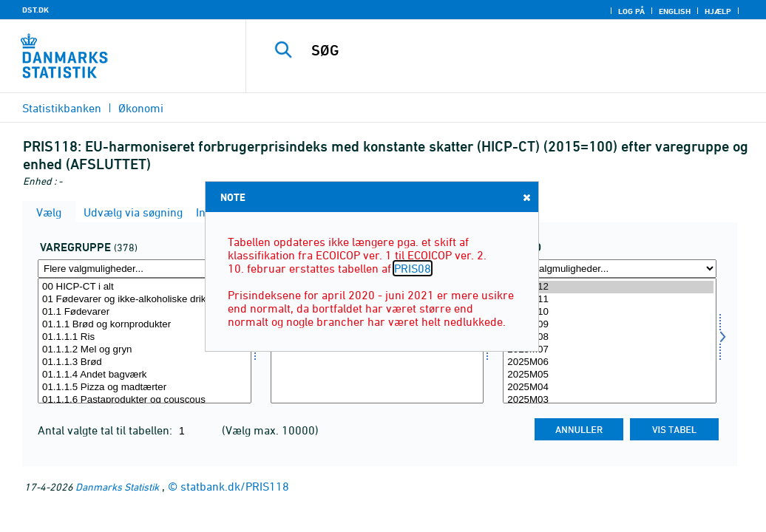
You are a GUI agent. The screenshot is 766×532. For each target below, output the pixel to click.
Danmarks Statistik (117, 487)
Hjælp (718, 11)
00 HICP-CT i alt (145, 287)
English (675, 11)
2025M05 (610, 375)
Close (526, 197)
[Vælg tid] (610, 341)
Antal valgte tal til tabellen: (106, 430)
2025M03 (610, 400)
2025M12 (610, 287)
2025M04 (610, 388)
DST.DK (35, 10)
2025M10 (610, 312)
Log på (631, 11)
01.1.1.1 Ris (145, 337)
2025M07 (610, 350)
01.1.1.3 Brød (145, 362)
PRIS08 (413, 268)
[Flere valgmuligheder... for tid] (610, 269)
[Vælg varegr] (145, 341)
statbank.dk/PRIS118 (235, 486)
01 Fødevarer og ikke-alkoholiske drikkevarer (145, 300)
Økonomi (141, 108)
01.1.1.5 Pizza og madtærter (145, 388)
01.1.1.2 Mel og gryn (145, 350)
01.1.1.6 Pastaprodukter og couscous (145, 400)
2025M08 (610, 337)
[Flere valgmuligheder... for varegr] (145, 269)
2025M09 (610, 325)
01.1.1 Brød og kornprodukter (145, 325)
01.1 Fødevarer (145, 312)
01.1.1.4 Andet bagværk (145, 375)
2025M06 (610, 362)
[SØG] (511, 50)
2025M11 (610, 300)
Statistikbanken (62, 108)
